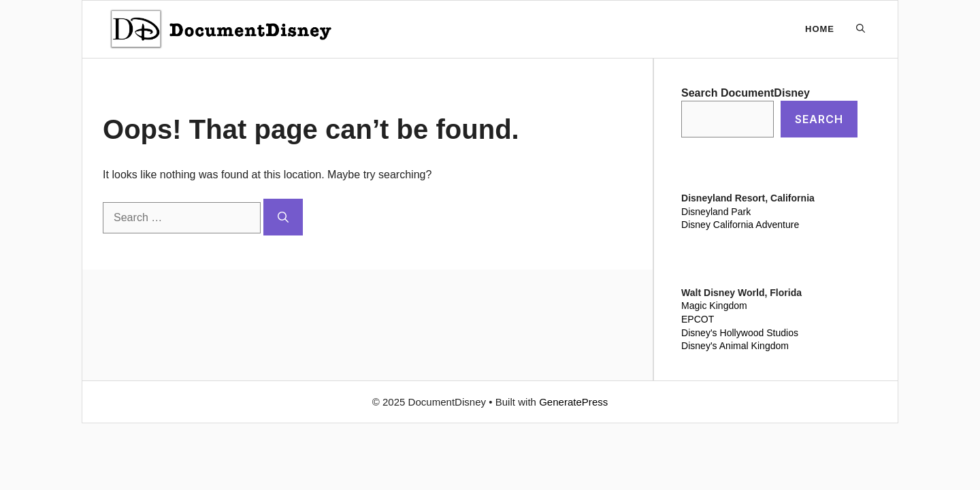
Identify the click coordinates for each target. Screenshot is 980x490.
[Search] (283, 217)
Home (820, 29)
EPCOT (698, 319)
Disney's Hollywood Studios (740, 333)
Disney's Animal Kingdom (735, 346)
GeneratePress (573, 402)
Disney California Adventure (740, 225)
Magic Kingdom (714, 306)
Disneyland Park (716, 212)
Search (819, 119)
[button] (861, 29)
